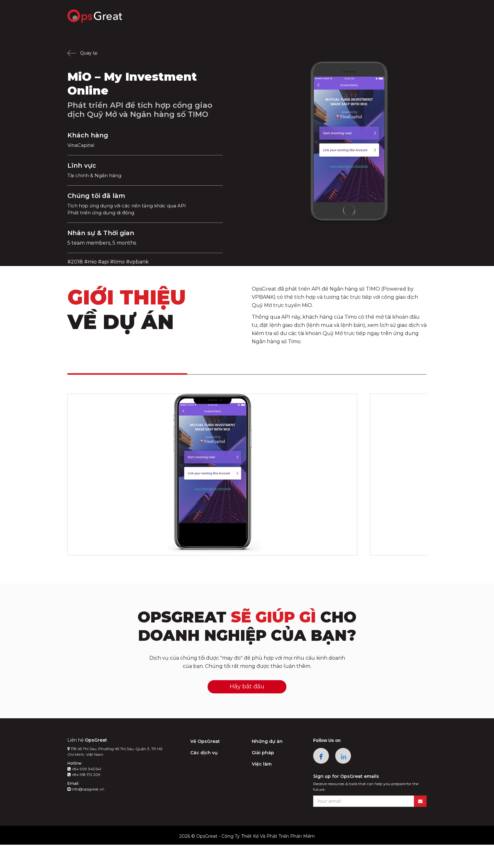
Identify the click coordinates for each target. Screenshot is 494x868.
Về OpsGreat (205, 765)
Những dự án (267, 765)
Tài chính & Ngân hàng (96, 175)
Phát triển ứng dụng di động (104, 213)
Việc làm (262, 787)
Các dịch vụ (204, 776)
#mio (90, 262)
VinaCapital (81, 145)
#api (103, 262)
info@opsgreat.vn (86, 812)
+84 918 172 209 (84, 798)
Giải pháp (263, 776)
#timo (117, 262)
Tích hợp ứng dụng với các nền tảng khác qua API (131, 206)
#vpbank (137, 262)
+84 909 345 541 (84, 792)
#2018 (75, 262)
